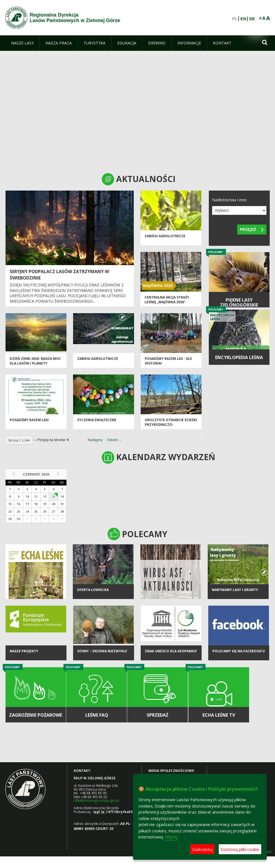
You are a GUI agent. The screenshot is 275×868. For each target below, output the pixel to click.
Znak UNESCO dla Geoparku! (171, 651)
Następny (95, 440)
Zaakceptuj (202, 849)
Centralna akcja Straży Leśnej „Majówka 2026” (167, 300)
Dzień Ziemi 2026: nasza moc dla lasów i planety (35, 361)
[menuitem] (22, 43)
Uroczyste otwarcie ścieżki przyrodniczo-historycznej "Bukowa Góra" (171, 427)
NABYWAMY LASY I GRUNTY (235, 590)
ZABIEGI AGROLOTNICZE (165, 236)
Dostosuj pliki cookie (240, 849)
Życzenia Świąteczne (97, 420)
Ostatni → (114, 440)
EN (243, 19)
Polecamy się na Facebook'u (239, 651)
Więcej (171, 837)
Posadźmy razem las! (29, 420)
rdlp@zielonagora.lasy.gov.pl (97, 800)
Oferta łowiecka (93, 590)
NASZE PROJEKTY (24, 651)
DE (252, 19)
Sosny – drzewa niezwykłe (102, 651)
